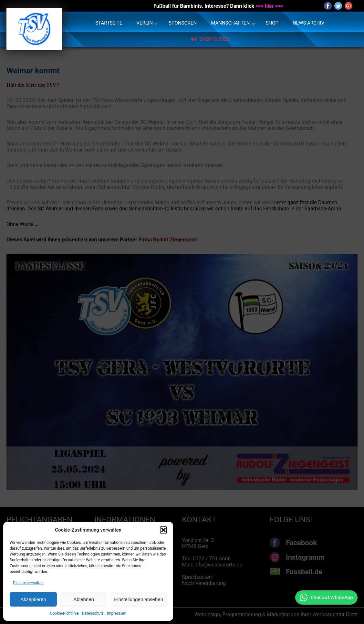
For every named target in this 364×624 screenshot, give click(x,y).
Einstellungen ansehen (139, 599)
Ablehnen (83, 599)
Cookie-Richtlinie (64, 613)
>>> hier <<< (269, 6)
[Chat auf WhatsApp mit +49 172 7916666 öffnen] (326, 598)
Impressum (117, 613)
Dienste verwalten (28, 583)
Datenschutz (93, 613)
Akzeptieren (33, 599)
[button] (163, 530)
